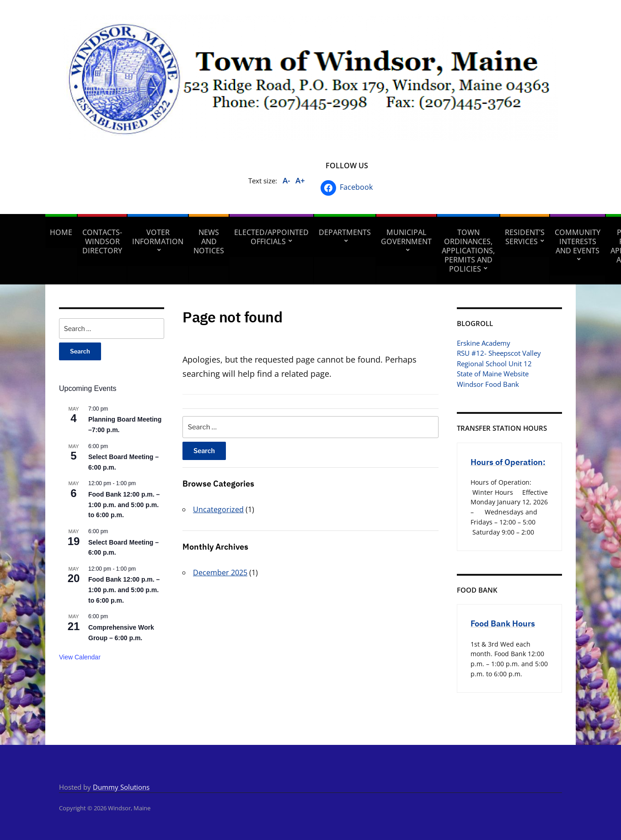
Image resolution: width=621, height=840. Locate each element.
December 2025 (220, 572)
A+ (300, 180)
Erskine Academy (484, 343)
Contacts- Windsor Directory (102, 241)
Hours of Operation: (508, 462)
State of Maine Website (493, 374)
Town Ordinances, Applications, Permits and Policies (468, 251)
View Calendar (80, 657)
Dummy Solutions (121, 787)
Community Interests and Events (578, 241)
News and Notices (209, 241)
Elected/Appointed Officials (271, 237)
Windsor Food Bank (488, 384)
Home (61, 232)
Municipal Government (406, 237)
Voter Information (158, 237)
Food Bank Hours (503, 623)
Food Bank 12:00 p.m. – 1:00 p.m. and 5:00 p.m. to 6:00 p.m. (124, 505)
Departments (345, 232)
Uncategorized (218, 509)
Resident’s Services (525, 237)
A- (286, 180)
